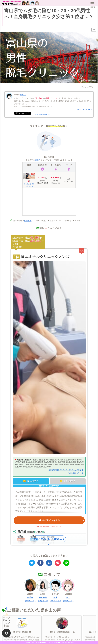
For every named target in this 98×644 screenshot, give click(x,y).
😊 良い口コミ (31, 481)
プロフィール (30, 601)
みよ (68, 598)
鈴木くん (23, 95)
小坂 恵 (30, 598)
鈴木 (55, 598)
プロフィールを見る (83, 110)
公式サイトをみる (61, 520)
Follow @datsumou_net (42, 114)
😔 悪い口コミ (68, 481)
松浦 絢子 (43, 598)
